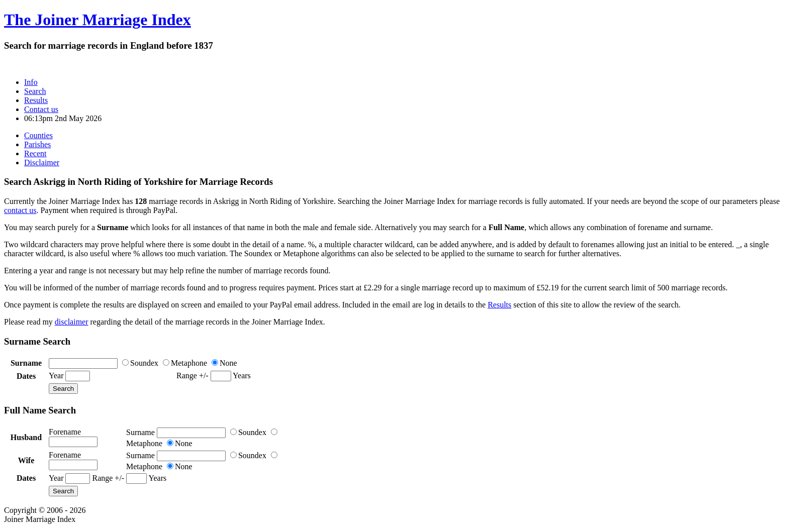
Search (35, 91)
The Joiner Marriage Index (97, 20)
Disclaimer (42, 163)
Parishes (37, 144)
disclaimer (72, 322)
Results (36, 100)
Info (31, 82)
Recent (35, 153)
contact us (20, 210)
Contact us (41, 109)
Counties (38, 135)
